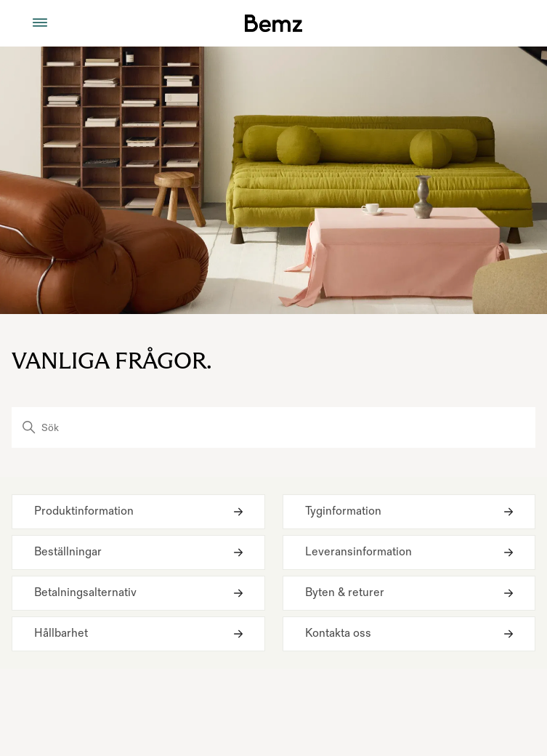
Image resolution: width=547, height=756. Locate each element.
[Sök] (273, 427)
